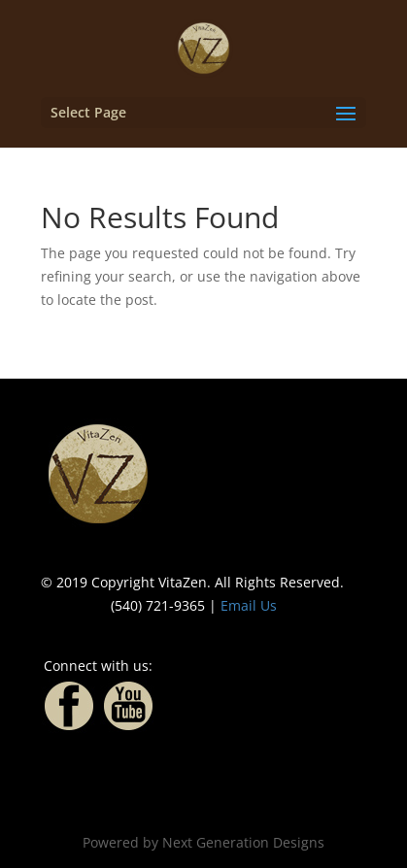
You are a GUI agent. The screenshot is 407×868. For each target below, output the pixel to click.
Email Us (249, 605)
